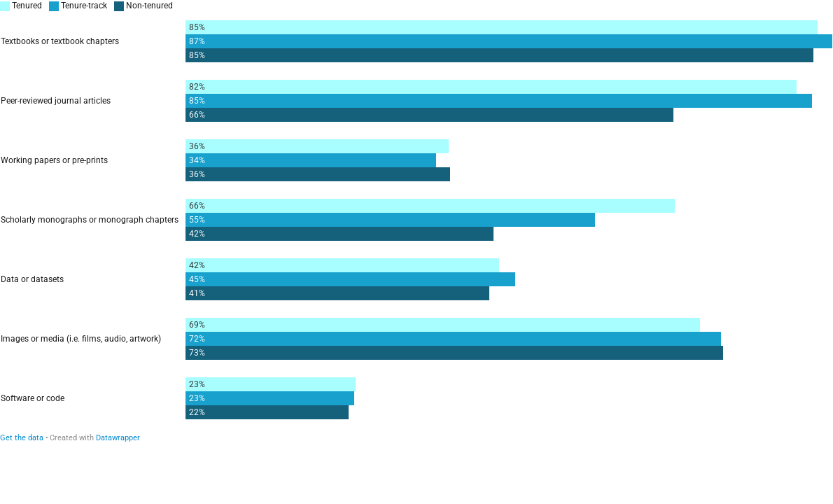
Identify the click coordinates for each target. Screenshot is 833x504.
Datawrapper (118, 438)
